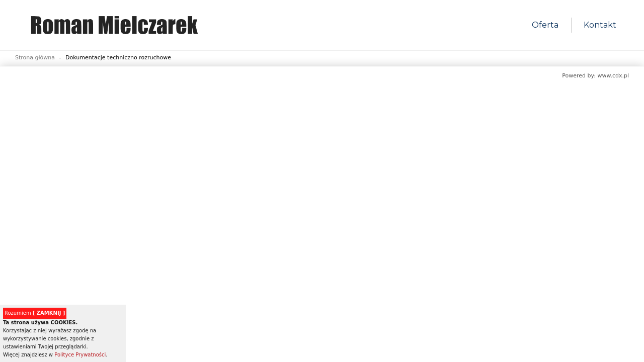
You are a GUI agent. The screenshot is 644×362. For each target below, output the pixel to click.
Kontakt (600, 25)
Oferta (545, 25)
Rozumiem (35, 313)
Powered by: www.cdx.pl (595, 76)
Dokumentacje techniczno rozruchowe (118, 58)
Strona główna (35, 58)
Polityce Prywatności (80, 355)
